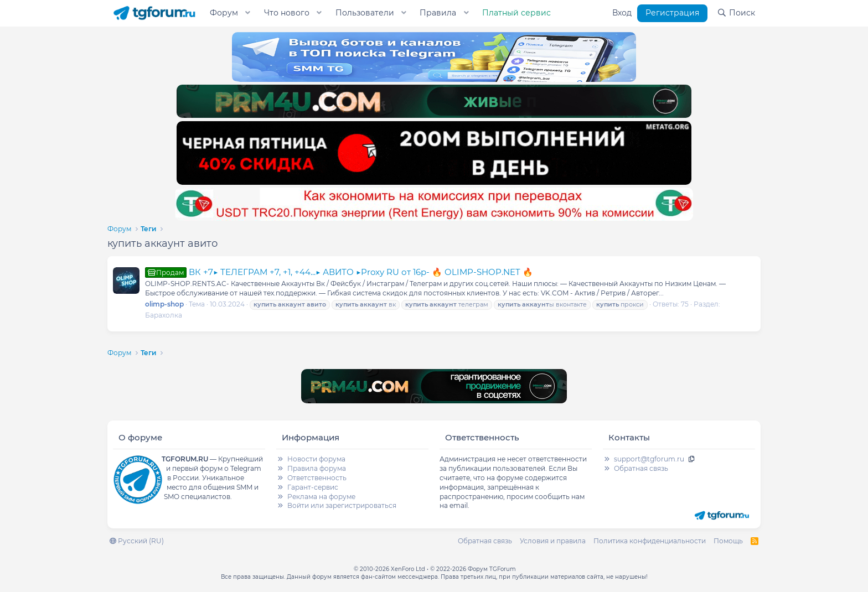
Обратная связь (641, 468)
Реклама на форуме (321, 497)
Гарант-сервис (313, 487)
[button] (248, 13)
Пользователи (365, 13)
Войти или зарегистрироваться (342, 505)
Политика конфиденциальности (650, 541)
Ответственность (317, 478)
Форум (224, 13)
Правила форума (317, 468)
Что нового (287, 13)
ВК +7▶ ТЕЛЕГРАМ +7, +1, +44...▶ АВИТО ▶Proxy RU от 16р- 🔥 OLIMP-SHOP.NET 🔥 (339, 272)
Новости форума (316, 459)
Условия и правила (553, 541)
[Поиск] (736, 13)
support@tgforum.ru (649, 459)
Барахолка (164, 315)
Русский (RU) (137, 541)
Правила (438, 13)
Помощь (728, 541)
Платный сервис (516, 13)
